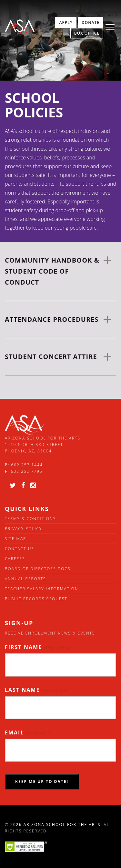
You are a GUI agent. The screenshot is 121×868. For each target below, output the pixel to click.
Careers (15, 559)
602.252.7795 (26, 471)
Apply (66, 22)
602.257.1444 (27, 465)
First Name (38, 647)
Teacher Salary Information (42, 589)
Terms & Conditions (30, 519)
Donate (91, 22)
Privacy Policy (23, 529)
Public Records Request (36, 599)
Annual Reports (25, 579)
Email (29, 733)
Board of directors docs (38, 569)
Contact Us (20, 549)
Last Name (37, 690)
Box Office (87, 33)
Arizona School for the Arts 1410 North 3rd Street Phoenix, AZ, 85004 (43, 445)
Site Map (15, 539)
